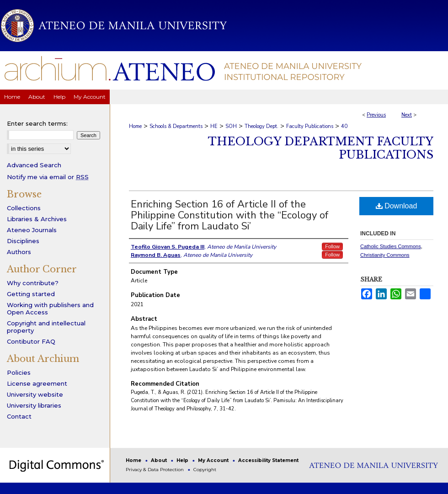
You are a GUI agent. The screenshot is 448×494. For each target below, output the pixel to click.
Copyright (205, 470)
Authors (19, 252)
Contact (19, 416)
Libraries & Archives (37, 219)
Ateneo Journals (32, 230)
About (160, 460)
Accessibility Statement (268, 460)
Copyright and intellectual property (46, 327)
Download (397, 206)
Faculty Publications (310, 126)
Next (407, 115)
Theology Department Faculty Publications (321, 148)
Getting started (31, 294)
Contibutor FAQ (31, 341)
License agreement (37, 383)
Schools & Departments (176, 126)
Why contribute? (33, 283)
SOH (231, 126)
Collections (24, 208)
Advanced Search (34, 165)
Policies (19, 372)
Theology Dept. (261, 126)
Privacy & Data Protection (155, 470)
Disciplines (23, 241)
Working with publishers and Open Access (50, 308)
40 (344, 126)
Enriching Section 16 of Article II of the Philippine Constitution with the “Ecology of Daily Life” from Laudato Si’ (229, 215)
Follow (332, 246)
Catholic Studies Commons (391, 246)
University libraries (34, 405)
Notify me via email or (48, 177)
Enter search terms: (37, 123)
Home (135, 126)
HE (214, 126)
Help (183, 460)
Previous (376, 115)
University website (35, 394)
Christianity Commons (385, 255)
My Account (214, 460)
